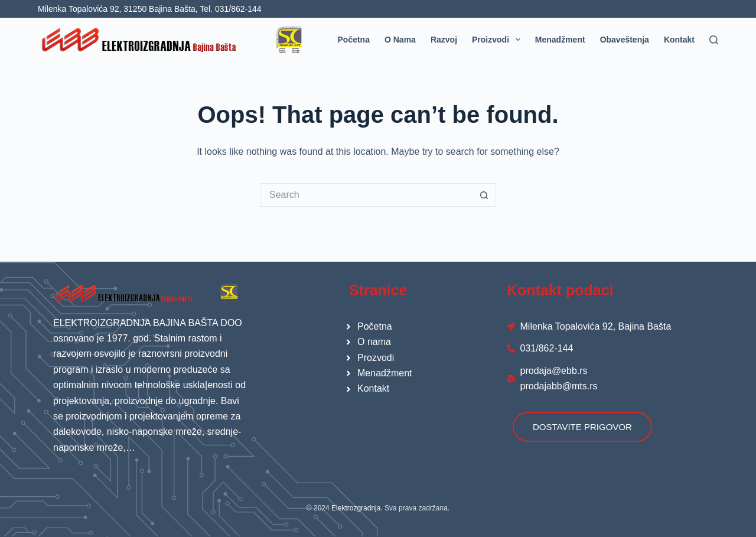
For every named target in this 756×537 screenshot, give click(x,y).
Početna (354, 40)
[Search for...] (366, 195)
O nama (400, 40)
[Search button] (484, 195)
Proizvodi (498, 40)
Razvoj (444, 40)
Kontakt (679, 40)
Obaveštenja (625, 40)
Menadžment (560, 40)
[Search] (714, 40)
